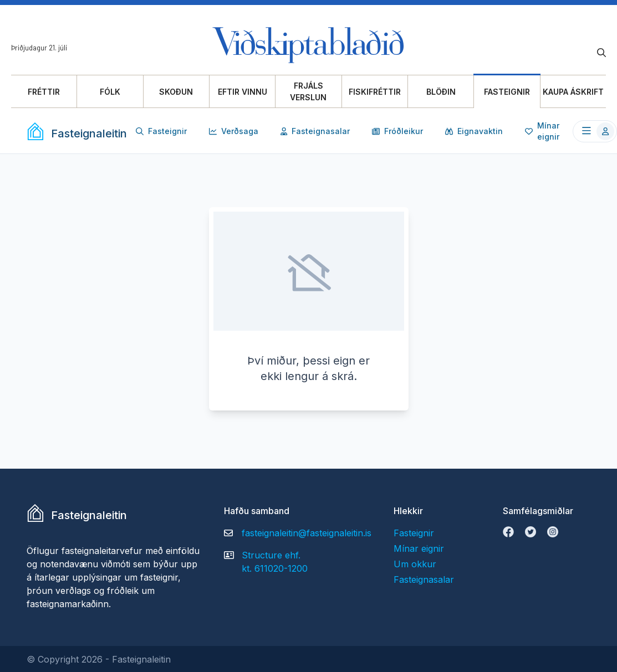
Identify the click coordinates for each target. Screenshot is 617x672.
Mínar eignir (542, 131)
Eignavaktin (474, 131)
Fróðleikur (397, 131)
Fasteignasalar (315, 131)
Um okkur (415, 564)
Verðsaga (234, 131)
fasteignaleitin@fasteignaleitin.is (307, 533)
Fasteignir (161, 131)
